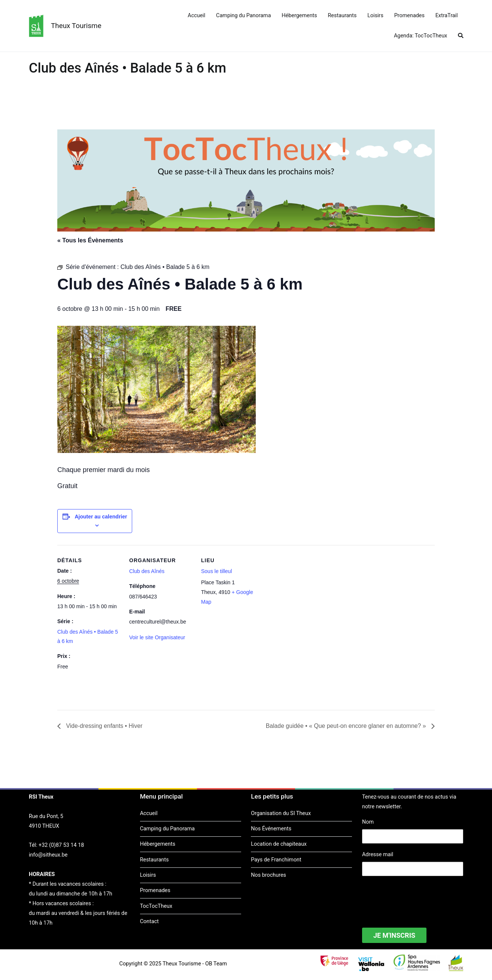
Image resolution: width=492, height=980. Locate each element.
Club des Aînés (147, 571)
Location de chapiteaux (279, 844)
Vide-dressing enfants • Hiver (104, 726)
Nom (368, 822)
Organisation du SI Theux (281, 813)
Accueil (196, 16)
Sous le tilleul (217, 571)
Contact (149, 921)
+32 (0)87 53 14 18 (61, 846)
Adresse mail (378, 855)
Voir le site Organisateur (157, 637)
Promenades (409, 16)
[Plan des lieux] (312, 596)
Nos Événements (271, 829)
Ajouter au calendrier (101, 517)
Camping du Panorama (243, 16)
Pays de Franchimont (276, 860)
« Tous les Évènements (90, 240)
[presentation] (419, 897)
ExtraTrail (447, 16)
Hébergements (299, 16)
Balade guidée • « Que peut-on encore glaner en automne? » (346, 726)
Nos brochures (268, 875)
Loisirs (375, 16)
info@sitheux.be (48, 855)
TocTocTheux (156, 906)
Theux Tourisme (76, 26)
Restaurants (342, 16)
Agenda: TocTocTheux (420, 36)
